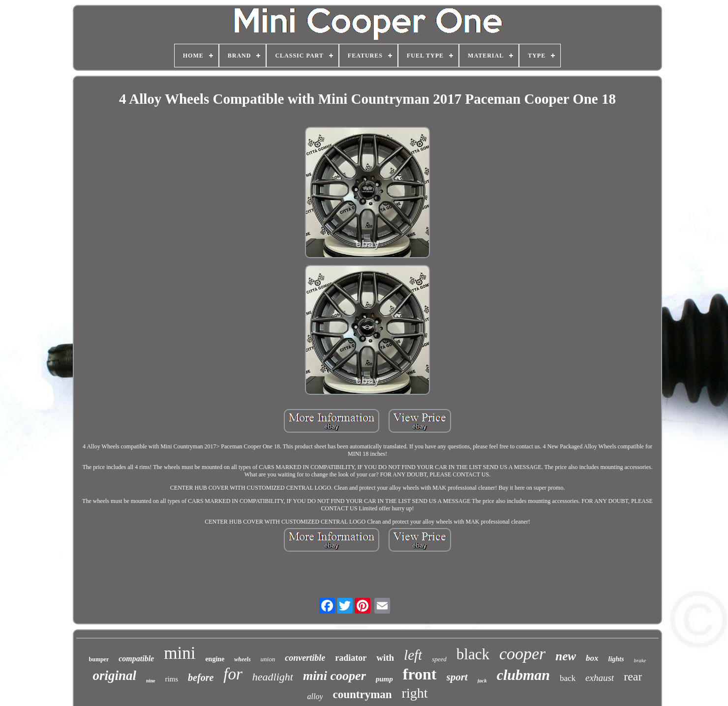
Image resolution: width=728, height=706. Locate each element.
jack (482, 680)
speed (439, 659)
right (415, 693)
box (592, 658)
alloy (315, 696)
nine (151, 681)
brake (640, 660)
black (473, 654)
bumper (99, 659)
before (201, 677)
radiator (351, 658)
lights (616, 659)
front (420, 674)
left (413, 655)
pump (384, 679)
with (385, 658)
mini (180, 653)
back (568, 678)
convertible (305, 658)
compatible (136, 659)
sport (457, 677)
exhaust (600, 678)
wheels (242, 659)
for (233, 674)
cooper (522, 654)
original (115, 676)
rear (633, 677)
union (268, 659)
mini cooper (334, 676)
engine (215, 659)
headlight (273, 677)
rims (171, 679)
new (566, 656)
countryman (362, 694)
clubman (523, 675)
